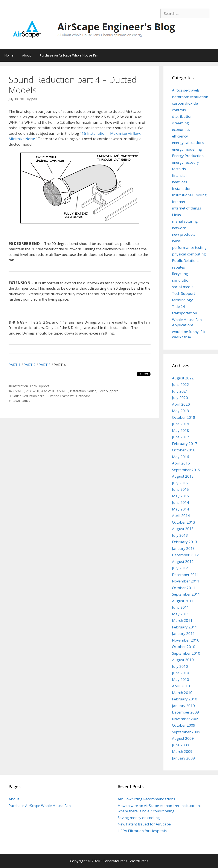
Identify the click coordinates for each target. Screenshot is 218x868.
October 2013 (184, 522)
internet (179, 202)
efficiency (180, 136)
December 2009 (185, 712)
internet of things (187, 208)
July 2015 (180, 483)
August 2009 (183, 738)
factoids (179, 169)
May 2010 (181, 679)
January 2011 (183, 633)
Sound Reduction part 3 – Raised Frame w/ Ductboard (51, 396)
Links (176, 215)
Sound (92, 391)
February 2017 (185, 444)
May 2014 (181, 509)
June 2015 (181, 489)
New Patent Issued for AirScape (144, 824)
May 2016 (181, 457)
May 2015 (181, 496)
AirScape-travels (186, 90)
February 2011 (185, 627)
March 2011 (182, 620)
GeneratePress (115, 861)
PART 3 (45, 365)
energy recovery (185, 162)
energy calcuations (188, 143)
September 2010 (186, 653)
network (179, 228)
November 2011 (186, 581)
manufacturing (185, 221)
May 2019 (181, 411)
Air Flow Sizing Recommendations (146, 799)
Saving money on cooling (139, 818)
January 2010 (183, 706)
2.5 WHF (18, 391)
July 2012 (180, 568)
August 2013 (183, 529)
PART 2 (30, 365)
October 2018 (184, 417)
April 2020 (181, 404)
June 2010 (181, 673)
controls (179, 110)
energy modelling (187, 149)
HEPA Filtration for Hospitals (142, 831)
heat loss (180, 182)
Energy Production (188, 156)
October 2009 (184, 725)
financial (179, 175)
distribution (182, 116)
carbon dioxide (185, 103)
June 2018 (181, 424)
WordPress (139, 861)
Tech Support (40, 386)
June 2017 (181, 437)
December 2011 (185, 575)
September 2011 (186, 594)
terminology (182, 300)
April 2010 (181, 686)
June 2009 (181, 745)
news (176, 241)
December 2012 (185, 555)
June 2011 (181, 607)
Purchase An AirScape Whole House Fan (69, 55)
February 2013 (185, 542)
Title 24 (178, 306)
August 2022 (183, 378)
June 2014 (181, 502)
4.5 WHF (62, 391)
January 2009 (183, 758)
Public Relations (186, 261)
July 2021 (180, 391)
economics (181, 129)
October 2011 (184, 588)
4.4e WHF (48, 391)
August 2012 (183, 562)
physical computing (189, 254)
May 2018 (181, 430)
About (27, 55)
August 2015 (183, 476)
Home (9, 55)
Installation (78, 391)
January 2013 (183, 548)
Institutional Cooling (189, 195)
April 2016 (181, 463)
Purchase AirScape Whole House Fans (40, 806)
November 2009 (186, 719)
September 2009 (186, 732)
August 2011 (183, 601)
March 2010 (182, 693)
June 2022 (181, 384)
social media (183, 287)
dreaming (180, 123)
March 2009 (182, 751)
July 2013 (180, 535)
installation (20, 386)
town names (21, 401)
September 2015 (186, 470)
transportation (184, 313)
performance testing (189, 247)
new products (184, 234)
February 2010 (185, 699)
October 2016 (184, 450)
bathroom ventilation (190, 97)
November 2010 (186, 640)
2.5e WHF (33, 391)
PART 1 (15, 365)
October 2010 (184, 647)
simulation (181, 280)
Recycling (180, 274)
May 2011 (181, 614)
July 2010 (180, 666)
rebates (178, 267)
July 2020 (180, 398)
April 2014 (181, 516)
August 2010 (183, 660)
